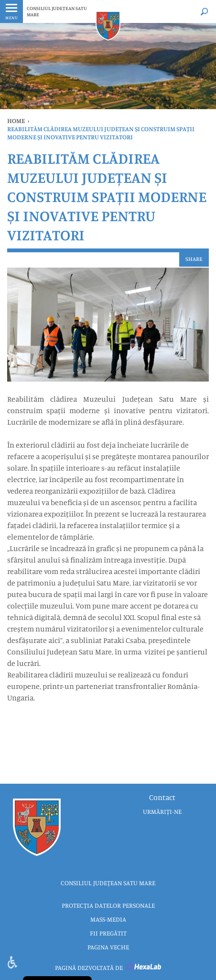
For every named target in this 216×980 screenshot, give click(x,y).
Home (16, 121)
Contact (162, 797)
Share (194, 259)
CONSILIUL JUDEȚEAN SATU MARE (57, 11)
